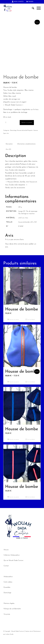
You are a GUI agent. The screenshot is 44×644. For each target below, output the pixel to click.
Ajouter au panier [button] (13, 326)
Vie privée (7, 621)
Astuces (6, 556)
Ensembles (7, 594)
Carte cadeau (8, 588)
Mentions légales (9, 610)
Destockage (13, 137)
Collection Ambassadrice (12, 561)
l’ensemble (23, 179)
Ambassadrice (8, 583)
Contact (6, 572)
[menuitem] (18, 2)
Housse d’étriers (13, 188)
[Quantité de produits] (6, 129)
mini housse (30, 188)
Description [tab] (9, 150)
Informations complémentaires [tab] (26, 150)
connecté (21, 250)
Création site (28, 638)
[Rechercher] (32, 8)
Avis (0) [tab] (8, 156)
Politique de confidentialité (12, 615)
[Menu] (37, 8)
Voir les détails (30, 326)
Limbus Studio (9, 641)
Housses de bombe (22, 137)
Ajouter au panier (27, 129)
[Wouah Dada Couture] (18, 8)
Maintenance (37, 638)
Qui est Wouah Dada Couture (13, 567)
